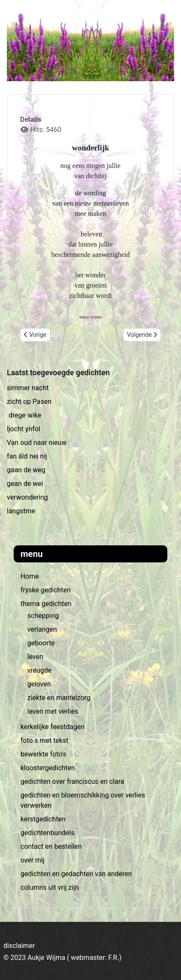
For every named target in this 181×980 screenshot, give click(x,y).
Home (30, 576)
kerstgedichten (43, 819)
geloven (39, 684)
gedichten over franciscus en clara (72, 781)
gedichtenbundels (47, 833)
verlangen (42, 629)
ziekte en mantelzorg (59, 698)
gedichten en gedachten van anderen (76, 874)
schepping (43, 616)
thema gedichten (46, 604)
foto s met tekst (44, 740)
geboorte (41, 643)
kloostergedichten (48, 768)
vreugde (39, 670)
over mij (32, 860)
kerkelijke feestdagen (53, 727)
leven (35, 657)
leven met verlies (53, 711)
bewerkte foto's (43, 754)
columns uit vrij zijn (50, 887)
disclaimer (19, 946)
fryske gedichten (45, 590)
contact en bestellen (51, 846)
